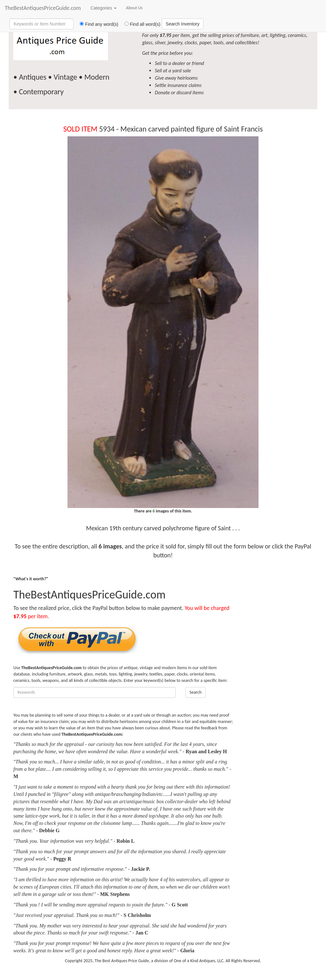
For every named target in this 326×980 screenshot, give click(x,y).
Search (195, 692)
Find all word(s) (140, 24)
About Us (135, 8)
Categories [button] (103, 8)
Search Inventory (183, 24)
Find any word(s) (97, 24)
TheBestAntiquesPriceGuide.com (43, 8)
